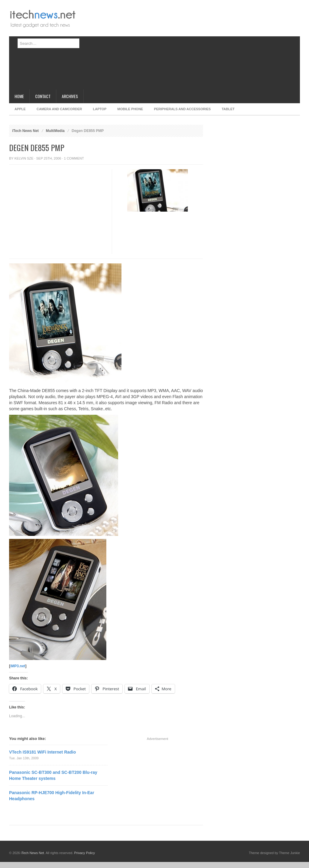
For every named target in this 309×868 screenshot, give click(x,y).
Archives (70, 96)
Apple (20, 109)
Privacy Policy (85, 853)
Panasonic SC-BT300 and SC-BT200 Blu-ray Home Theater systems (53, 775)
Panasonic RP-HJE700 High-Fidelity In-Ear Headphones (52, 796)
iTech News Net (25, 131)
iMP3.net (18, 666)
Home (19, 96)
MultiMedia (55, 131)
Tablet (228, 109)
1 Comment (74, 158)
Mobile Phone (130, 109)
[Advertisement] (156, 47)
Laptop (100, 109)
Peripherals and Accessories (182, 109)
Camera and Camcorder (59, 109)
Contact (43, 96)
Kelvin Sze (24, 158)
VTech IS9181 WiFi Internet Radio (43, 752)
